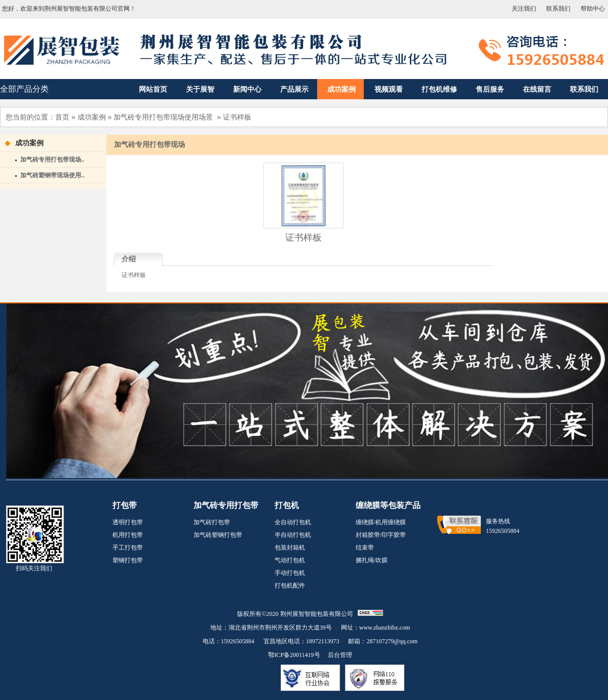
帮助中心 (593, 9)
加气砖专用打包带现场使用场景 (163, 117)
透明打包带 (128, 522)
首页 (62, 117)
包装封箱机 (290, 548)
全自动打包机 (293, 522)
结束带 (365, 548)
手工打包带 (128, 548)
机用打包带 (128, 535)
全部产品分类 (24, 89)
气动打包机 (290, 560)
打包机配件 (290, 586)
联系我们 (558, 9)
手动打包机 (290, 573)
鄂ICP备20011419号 (294, 655)
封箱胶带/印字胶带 (381, 535)
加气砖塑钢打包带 (218, 535)
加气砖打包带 (212, 522)
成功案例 (92, 117)
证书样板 (237, 117)
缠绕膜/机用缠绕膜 (381, 522)
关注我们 (524, 9)
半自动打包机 (293, 535)
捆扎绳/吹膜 (372, 560)
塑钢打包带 (128, 560)
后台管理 (340, 655)
